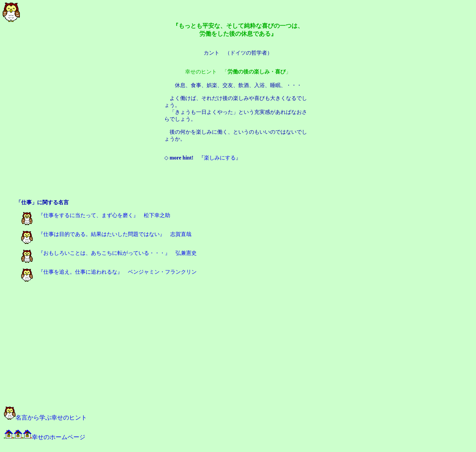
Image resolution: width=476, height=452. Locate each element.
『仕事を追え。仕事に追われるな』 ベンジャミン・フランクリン (109, 272)
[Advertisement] (238, 184)
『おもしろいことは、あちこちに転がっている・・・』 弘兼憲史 (109, 253)
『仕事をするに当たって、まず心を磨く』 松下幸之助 (96, 215)
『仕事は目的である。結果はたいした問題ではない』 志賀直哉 (106, 234)
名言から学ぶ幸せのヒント (45, 418)
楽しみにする (220, 158)
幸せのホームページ (45, 437)
